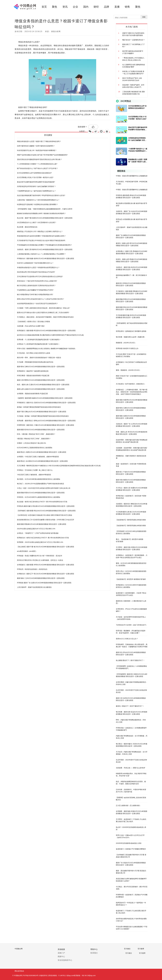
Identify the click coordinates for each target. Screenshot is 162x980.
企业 (75, 7)
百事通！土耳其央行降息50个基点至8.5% (31, 443)
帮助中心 (94, 949)
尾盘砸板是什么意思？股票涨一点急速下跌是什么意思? (138, 161)
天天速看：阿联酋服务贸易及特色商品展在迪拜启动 (35, 362)
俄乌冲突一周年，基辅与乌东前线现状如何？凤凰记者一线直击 (39, 358)
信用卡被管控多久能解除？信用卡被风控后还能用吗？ (36, 146)
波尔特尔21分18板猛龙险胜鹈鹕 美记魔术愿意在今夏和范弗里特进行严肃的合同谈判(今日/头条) (50, 335)
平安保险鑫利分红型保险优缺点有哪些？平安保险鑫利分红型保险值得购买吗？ (45, 245)
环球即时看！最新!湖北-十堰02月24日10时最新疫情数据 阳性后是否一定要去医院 (46, 425)
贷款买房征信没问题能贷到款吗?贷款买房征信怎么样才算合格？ (39, 159)
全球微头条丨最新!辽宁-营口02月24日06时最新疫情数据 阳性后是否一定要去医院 (46, 574)
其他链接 (61, 949)
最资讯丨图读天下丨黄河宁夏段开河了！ (130, 706)
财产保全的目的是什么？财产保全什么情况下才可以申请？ (37, 168)
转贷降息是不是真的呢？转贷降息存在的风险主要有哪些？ (37, 204)
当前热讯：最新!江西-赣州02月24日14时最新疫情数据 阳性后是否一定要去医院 (45, 249)
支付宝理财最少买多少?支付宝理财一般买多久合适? (35, 177)
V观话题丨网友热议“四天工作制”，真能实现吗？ (34, 439)
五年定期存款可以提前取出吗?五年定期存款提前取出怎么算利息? (40, 276)
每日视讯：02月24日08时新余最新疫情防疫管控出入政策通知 (39, 479)
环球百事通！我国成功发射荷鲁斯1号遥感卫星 (33, 376)
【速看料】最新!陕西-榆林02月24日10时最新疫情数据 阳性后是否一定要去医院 (45, 398)
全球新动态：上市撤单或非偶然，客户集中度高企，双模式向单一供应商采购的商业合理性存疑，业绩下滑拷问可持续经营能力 (132, 392)
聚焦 (55, 7)
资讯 (65, 7)
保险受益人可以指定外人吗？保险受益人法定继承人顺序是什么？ (40, 231)
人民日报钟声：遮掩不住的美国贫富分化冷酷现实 (34, 587)
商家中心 (61, 957)
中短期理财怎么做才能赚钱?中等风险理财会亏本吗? (35, 290)
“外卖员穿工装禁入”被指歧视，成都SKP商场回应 (34, 475)
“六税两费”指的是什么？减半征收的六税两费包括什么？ (36, 191)
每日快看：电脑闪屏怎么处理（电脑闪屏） (131, 337)
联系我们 (94, 953)
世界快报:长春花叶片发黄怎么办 (127, 348)
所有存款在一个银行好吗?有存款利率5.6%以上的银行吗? (37, 281)
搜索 (144, 17)
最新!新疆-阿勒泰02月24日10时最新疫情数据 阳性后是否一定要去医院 (42, 524)
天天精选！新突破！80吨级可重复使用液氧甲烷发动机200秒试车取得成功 (43, 416)
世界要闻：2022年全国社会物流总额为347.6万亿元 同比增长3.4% (40, 542)
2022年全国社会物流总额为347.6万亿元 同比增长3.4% (36, 529)
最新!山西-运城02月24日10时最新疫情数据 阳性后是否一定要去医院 (41, 389)
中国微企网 (19, 949)
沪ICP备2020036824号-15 (31, 975)
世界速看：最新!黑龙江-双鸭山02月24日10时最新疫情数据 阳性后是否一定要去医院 (46, 421)
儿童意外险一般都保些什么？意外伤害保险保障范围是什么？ (38, 200)
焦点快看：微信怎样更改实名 (27, 227)
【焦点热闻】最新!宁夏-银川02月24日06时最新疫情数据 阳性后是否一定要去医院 (46, 547)
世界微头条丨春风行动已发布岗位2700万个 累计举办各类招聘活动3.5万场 (43, 538)
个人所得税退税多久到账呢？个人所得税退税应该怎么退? (37, 164)
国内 (86, 7)
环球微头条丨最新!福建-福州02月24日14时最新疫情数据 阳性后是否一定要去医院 (46, 258)
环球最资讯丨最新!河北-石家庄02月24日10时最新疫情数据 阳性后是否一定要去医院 (46, 403)
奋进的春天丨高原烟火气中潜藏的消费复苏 (131, 849)
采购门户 (61, 953)
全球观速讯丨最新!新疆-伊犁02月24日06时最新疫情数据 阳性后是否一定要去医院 (46, 565)
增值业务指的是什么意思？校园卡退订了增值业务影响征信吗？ (39, 141)
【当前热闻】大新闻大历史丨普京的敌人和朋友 (34, 322)
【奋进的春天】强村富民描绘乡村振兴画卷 (131, 520)
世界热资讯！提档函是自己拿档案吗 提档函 (131, 331)
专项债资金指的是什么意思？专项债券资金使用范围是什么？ (38, 267)
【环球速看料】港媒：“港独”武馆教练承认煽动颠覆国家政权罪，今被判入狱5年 (45, 209)
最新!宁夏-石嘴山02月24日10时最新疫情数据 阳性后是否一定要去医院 (42, 412)
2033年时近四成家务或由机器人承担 (129, 843)
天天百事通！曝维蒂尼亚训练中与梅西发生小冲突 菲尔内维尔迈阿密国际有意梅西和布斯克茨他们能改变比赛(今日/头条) (59, 466)
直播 (117, 7)
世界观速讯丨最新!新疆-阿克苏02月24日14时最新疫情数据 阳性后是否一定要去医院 (46, 331)
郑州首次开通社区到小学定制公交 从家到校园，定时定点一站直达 (40, 560)
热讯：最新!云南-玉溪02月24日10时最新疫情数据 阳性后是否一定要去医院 (43, 385)
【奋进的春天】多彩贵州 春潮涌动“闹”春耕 (131, 579)
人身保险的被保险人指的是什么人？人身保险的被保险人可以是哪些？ (41, 254)
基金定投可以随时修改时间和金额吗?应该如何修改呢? (36, 182)
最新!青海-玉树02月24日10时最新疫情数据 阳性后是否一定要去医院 (41, 367)
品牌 (107, 7)
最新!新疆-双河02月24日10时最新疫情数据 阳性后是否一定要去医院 (41, 430)
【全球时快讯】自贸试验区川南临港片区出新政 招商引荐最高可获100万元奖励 (44, 515)
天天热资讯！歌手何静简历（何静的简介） (131, 384)
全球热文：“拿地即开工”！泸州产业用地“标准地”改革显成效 (38, 533)
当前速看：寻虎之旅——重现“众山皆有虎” (131, 768)
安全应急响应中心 (65, 960)
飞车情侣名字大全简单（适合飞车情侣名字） (132, 625)
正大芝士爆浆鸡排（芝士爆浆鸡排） (128, 806)
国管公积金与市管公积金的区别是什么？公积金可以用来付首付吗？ (41, 299)
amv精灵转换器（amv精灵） (27, 551)
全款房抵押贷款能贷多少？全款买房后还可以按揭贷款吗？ (37, 304)
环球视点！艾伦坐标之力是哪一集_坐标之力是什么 (35, 470)
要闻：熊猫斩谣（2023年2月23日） (128, 370)
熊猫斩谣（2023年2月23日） (126, 343)
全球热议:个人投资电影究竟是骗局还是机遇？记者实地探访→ (38, 344)
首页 (44, 7)
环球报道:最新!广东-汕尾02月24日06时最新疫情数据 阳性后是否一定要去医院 (44, 583)
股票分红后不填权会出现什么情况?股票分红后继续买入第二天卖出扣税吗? (43, 313)
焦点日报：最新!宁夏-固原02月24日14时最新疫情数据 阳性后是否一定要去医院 (45, 218)
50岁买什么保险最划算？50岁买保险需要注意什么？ (35, 263)
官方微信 (127, 949)
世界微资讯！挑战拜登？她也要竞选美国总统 (33, 371)
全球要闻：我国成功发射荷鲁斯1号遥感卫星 (32, 394)
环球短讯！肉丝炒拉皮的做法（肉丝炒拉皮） (33, 569)
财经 (96, 7)
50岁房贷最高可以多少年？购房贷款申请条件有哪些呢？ (37, 150)
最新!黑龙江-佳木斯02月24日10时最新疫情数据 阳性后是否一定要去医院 (42, 461)
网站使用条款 (19, 971)
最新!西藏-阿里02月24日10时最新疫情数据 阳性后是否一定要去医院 (41, 493)
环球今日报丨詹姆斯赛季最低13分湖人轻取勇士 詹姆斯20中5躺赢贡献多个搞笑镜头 (46, 349)
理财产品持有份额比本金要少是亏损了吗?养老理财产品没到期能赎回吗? (42, 155)
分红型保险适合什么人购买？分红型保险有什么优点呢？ (37, 222)
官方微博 (141, 949)
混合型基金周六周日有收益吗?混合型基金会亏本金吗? (36, 272)
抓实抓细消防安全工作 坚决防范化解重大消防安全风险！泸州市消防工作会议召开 (46, 520)
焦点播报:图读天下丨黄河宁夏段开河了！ (130, 660)
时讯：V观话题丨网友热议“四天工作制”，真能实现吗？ (36, 434)
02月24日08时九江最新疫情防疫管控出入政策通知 (35, 448)
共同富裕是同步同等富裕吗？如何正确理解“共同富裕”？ (36, 186)
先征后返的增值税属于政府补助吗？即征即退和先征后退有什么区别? (41, 195)
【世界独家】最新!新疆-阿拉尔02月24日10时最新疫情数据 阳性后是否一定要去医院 (46, 511)
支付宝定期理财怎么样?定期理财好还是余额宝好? (34, 173)
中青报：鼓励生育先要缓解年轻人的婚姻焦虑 (132, 176)
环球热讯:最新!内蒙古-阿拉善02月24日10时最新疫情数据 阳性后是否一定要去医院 (46, 506)
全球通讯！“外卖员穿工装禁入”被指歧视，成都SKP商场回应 (38, 457)
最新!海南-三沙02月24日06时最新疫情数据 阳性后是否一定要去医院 (41, 578)
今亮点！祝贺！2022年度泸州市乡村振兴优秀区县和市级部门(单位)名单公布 (44, 488)
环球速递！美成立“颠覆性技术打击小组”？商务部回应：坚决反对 (40, 556)
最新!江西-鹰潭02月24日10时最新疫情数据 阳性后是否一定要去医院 (41, 380)
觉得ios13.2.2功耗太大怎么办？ (127, 639)
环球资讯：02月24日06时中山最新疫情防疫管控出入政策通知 (39, 497)
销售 (127, 7)
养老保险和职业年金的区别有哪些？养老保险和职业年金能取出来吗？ (41, 236)
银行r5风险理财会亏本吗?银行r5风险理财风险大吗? (35, 295)
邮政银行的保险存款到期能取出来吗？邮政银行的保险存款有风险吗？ (41, 213)
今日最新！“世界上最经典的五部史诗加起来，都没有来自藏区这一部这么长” (43, 308)
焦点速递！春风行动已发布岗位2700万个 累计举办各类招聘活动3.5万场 (42, 502)
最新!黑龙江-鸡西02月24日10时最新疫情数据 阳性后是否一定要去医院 (42, 452)
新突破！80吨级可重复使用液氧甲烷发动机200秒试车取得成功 (39, 407)
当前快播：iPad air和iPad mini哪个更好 (31, 326)
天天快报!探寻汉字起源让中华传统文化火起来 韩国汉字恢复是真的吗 (41, 240)
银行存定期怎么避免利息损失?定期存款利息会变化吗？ (36, 286)
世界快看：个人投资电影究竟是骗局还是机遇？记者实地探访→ (39, 340)
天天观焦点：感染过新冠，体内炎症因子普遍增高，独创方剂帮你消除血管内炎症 (45, 317)
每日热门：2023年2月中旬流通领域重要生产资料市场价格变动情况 (40, 484)
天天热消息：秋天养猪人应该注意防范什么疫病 (34, 353)
